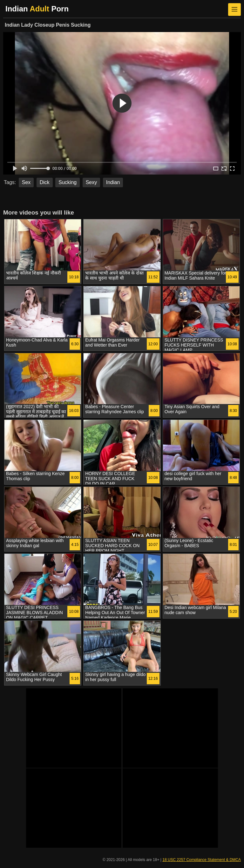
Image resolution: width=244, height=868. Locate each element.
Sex (26, 182)
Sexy (91, 182)
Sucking (68, 182)
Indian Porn (37, 9)
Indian (113, 182)
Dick (45, 182)
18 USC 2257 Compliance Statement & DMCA (202, 860)
